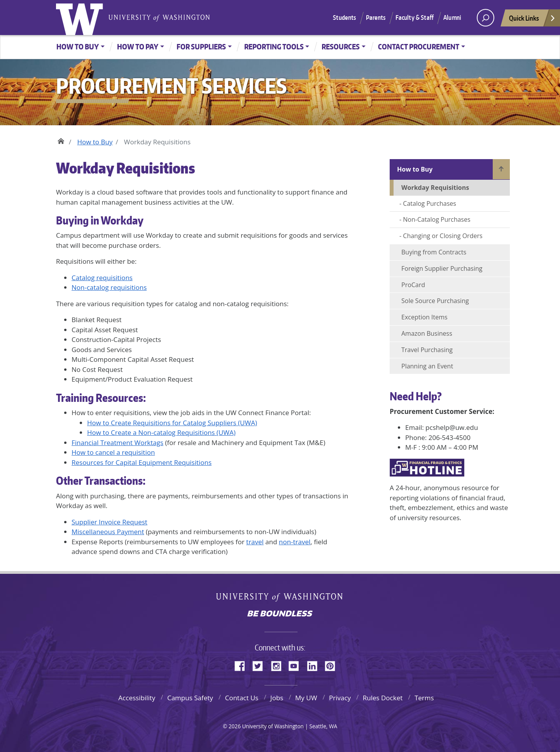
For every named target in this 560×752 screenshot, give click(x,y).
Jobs (277, 698)
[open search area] (486, 18)
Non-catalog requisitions (109, 287)
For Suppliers (201, 46)
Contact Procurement (419, 46)
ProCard (413, 285)
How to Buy (78, 46)
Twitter (261, 665)
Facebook (243, 665)
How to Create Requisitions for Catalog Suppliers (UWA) (172, 423)
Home (61, 140)
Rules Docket (383, 698)
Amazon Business (427, 333)
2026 (235, 726)
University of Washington (81, 18)
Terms (424, 698)
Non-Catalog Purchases (437, 219)
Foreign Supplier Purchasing (442, 268)
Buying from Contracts (434, 252)
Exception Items (424, 317)
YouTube (297, 665)
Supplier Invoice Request (109, 522)
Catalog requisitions (102, 278)
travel (255, 542)
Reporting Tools (274, 46)
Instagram (279, 665)
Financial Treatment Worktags (117, 443)
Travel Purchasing (427, 350)
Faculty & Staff (415, 18)
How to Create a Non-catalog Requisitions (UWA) (161, 432)
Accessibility (137, 698)
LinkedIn (315, 665)
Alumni (452, 18)
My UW (306, 698)
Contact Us (241, 698)
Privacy (340, 698)
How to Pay (138, 46)
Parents (376, 18)
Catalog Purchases (430, 203)
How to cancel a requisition (113, 452)
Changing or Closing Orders (443, 236)
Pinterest (333, 665)
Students (344, 18)
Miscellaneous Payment (108, 532)
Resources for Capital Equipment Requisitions (142, 462)
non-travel (295, 542)
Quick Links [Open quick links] (532, 20)
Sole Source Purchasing (435, 301)
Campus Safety (190, 698)
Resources (341, 46)
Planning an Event (427, 366)
